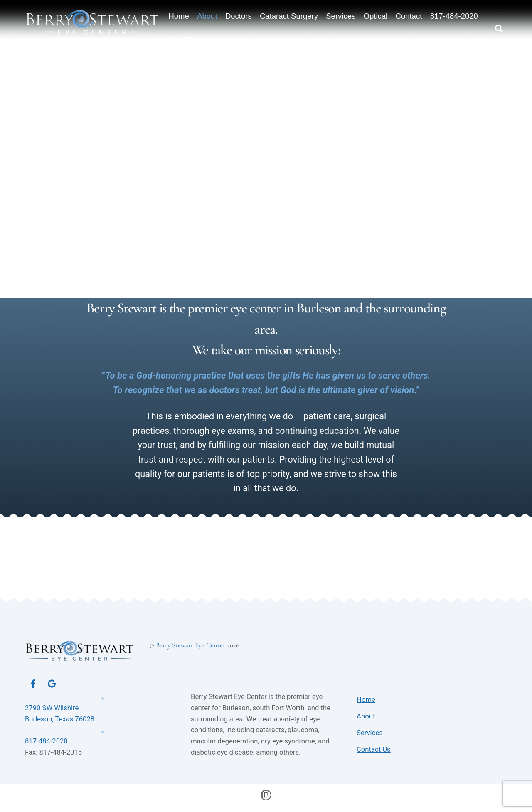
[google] (52, 686)
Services (341, 16)
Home (179, 16)
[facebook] (33, 686)
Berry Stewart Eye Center (191, 649)
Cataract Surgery (290, 16)
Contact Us (374, 753)
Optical (377, 16)
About (208, 16)
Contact (409, 16)
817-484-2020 (455, 16)
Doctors (239, 16)
